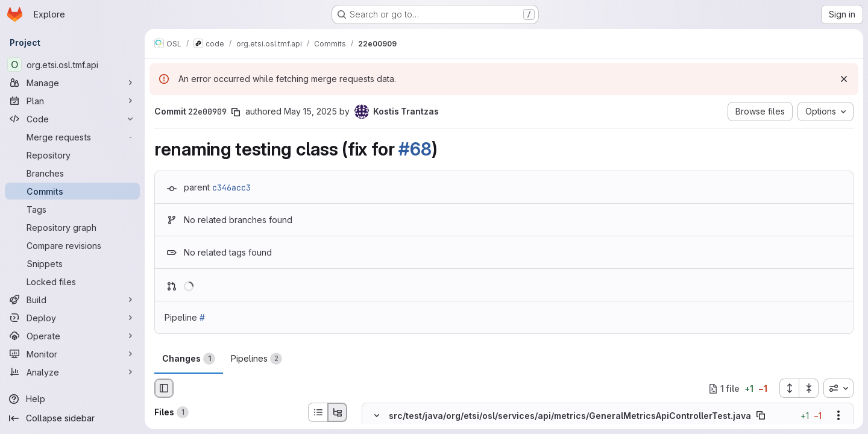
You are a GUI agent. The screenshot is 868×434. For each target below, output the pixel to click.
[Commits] (72, 191)
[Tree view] (338, 412)
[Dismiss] (844, 79)
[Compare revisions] (72, 245)
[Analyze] (72, 372)
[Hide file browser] (164, 388)
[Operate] (72, 336)
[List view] (318, 412)
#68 (415, 149)
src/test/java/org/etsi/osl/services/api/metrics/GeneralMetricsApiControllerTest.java (570, 416)
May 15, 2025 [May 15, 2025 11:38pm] (310, 111)
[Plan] (72, 101)
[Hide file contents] (377, 416)
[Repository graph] (72, 227)
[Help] (72, 399)
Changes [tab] (189, 359)
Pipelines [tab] (256, 359)
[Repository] (72, 155)
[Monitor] (72, 354)
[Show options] (838, 416)
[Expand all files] (789, 388)
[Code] (72, 119)
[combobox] (838, 388)
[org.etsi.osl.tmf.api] (72, 64)
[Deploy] (72, 318)
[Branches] (72, 173)
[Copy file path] (761, 416)
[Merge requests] (72, 137)
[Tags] (72, 209)
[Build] (72, 300)
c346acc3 (231, 187)
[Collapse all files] (809, 388)
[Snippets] (72, 263)
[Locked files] (72, 281)
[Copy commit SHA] (236, 112)
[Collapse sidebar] (72, 418)
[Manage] (72, 83)
